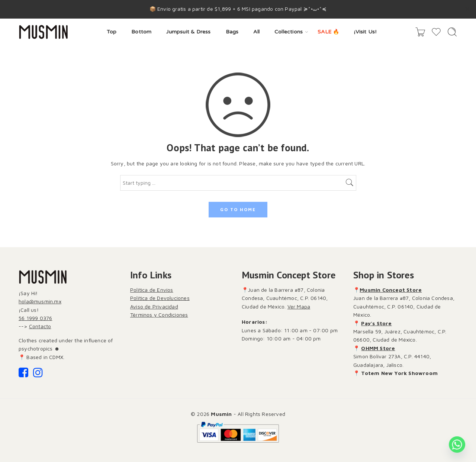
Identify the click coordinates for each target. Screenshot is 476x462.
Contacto (40, 326)
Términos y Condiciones (159, 315)
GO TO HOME (238, 209)
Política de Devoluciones (160, 298)
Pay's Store (376, 323)
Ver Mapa (299, 306)
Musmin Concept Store (391, 290)
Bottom (141, 32)
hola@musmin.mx (40, 301)
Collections (289, 32)
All (256, 32)
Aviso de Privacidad (154, 306)
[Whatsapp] (457, 445)
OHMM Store (378, 348)
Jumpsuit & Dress (188, 32)
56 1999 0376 (35, 318)
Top (112, 32)
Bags (232, 32)
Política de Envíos (152, 290)
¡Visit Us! (365, 32)
